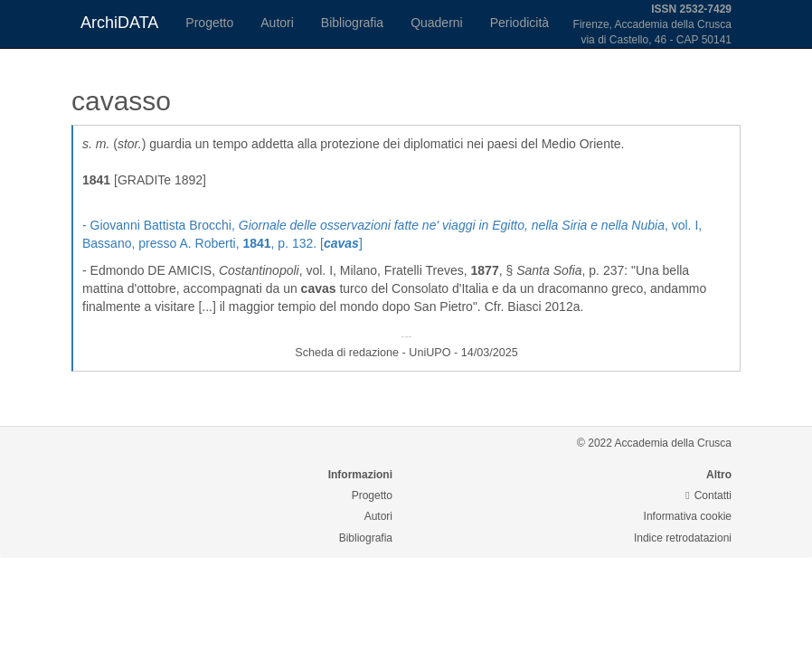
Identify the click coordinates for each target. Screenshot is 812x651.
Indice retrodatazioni (683, 538)
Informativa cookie (688, 516)
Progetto (209, 23)
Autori (277, 23)
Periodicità (519, 23)
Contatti (708, 495)
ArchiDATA (119, 23)
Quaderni (437, 23)
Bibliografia (352, 23)
